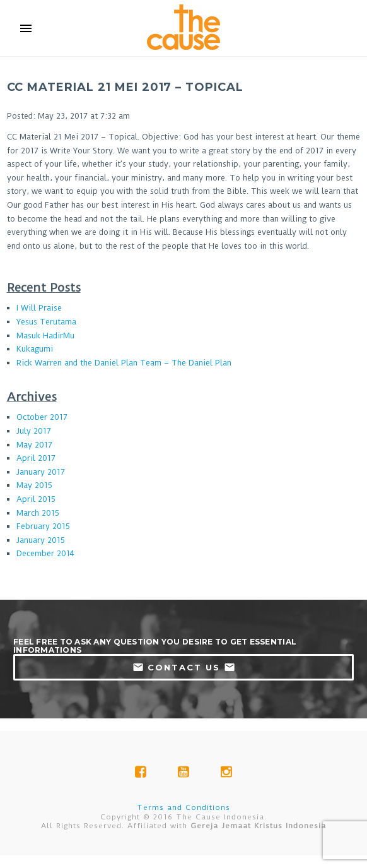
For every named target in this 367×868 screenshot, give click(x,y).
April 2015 (36, 499)
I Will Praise (39, 308)
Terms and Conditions (183, 807)
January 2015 (41, 540)
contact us (184, 667)
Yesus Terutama (46, 322)
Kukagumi (35, 349)
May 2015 (34, 485)
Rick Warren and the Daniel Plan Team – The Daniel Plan (124, 363)
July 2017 (34, 431)
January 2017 (41, 472)
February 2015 (43, 526)
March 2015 (38, 513)
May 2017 (34, 445)
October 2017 (42, 417)
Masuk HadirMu (45, 336)
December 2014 (45, 553)
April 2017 (36, 458)
